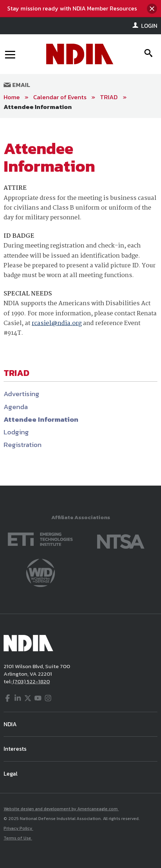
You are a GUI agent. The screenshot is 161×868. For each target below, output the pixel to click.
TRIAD (110, 97)
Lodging (16, 432)
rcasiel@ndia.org (57, 323)
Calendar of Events (60, 97)
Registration (23, 445)
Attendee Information (38, 107)
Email (17, 85)
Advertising (21, 394)
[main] (80, 302)
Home (12, 97)
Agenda (16, 407)
